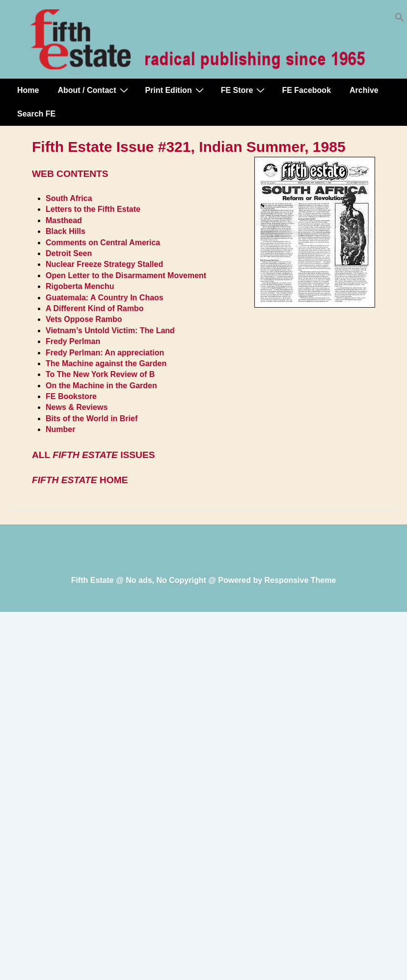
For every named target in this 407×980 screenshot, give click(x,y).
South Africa (69, 198)
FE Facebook (306, 90)
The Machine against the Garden (106, 363)
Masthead (64, 220)
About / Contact (94, 90)
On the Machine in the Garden (101, 386)
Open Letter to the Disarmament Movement (126, 275)
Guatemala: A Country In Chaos (105, 298)
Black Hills (66, 231)
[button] (400, 19)
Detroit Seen (69, 253)
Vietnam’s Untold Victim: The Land (110, 331)
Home (28, 90)
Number (60, 429)
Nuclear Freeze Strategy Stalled (104, 264)
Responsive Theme (300, 580)
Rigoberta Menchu (80, 286)
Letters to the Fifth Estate (93, 209)
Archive (364, 90)
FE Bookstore (71, 396)
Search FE (36, 114)
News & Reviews (77, 407)
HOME (80, 480)
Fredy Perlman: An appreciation (105, 353)
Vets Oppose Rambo (84, 319)
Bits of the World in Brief (92, 418)
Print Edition (176, 90)
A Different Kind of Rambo (95, 308)
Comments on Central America (103, 243)
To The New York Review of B (100, 374)
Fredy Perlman (73, 341)
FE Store (244, 90)
